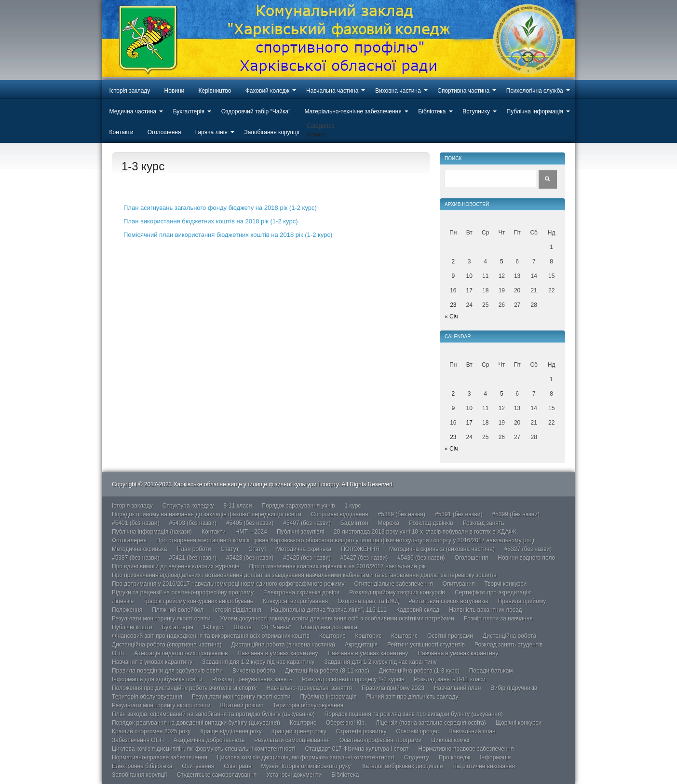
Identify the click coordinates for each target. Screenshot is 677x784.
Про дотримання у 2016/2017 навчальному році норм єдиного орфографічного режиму (228, 584)
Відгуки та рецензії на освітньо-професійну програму (183, 592)
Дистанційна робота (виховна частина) (283, 645)
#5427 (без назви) (364, 558)
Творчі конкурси (506, 584)
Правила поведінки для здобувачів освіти (167, 671)
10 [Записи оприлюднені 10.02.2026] (469, 276)
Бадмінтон (354, 523)
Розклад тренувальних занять (252, 679)
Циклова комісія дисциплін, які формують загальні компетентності (306, 757)
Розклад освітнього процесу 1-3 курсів (353, 679)
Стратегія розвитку (361, 731)
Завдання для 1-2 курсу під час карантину (258, 662)
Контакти (122, 132)
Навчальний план (458, 688)
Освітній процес (418, 731)
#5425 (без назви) (307, 558)
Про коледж (455, 757)
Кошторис (332, 636)
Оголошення (164, 132)
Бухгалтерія (189, 111)
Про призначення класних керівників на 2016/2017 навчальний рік (337, 566)
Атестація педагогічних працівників (181, 653)
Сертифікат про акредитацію (493, 592)
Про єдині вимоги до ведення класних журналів (176, 566)
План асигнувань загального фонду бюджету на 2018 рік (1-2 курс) (220, 208)
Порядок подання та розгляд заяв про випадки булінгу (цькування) (414, 714)
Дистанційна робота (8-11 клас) (327, 671)
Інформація (495, 757)
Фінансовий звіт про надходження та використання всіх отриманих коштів (211, 636)
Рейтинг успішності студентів (426, 645)
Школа (243, 627)
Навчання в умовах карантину (278, 653)
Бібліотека (432, 111)
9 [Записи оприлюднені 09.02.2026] (453, 276)
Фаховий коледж (268, 91)
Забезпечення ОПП (138, 740)
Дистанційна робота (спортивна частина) (167, 645)
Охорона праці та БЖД (368, 601)
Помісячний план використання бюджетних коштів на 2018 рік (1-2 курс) (228, 235)
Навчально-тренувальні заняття (309, 688)
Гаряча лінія (211, 132)
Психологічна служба (535, 91)
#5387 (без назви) (135, 558)
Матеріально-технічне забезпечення (353, 111)
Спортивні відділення (340, 514)
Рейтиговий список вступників (448, 601)
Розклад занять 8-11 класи (449, 679)
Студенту (417, 757)
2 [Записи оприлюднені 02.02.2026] (453, 261)
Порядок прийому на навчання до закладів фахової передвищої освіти (207, 514)
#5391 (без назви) (459, 514)
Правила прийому (522, 601)
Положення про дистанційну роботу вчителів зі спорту (184, 688)
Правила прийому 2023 (393, 688)
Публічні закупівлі (300, 532)
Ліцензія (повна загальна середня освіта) (431, 723)
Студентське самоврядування (217, 775)
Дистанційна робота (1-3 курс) (419, 671)
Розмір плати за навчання (498, 619)
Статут (230, 549)
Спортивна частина (463, 91)
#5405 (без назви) (250, 523)
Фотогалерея (129, 540)
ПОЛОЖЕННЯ (360, 549)
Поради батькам (491, 671)
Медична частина (133, 111)
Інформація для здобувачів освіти (157, 679)
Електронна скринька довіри (301, 592)
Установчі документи (294, 775)
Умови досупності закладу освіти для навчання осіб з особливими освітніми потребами (337, 619)
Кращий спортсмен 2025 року (151, 731)
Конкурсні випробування (295, 601)
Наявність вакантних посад (485, 610)
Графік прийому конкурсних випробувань (198, 601)
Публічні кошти (132, 627)
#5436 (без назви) (421, 558)
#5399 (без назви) (515, 514)
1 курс (353, 506)
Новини (175, 91)
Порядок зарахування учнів (298, 506)
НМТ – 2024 (251, 532)
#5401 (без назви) (135, 523)
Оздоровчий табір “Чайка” (256, 111)
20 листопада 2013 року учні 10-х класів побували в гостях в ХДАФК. (426, 532)
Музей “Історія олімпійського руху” (307, 766)
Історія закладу (130, 91)
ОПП (118, 653)
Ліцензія (123, 601)
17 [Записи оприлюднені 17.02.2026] (469, 290)
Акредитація (361, 645)
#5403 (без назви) (192, 523)
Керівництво (215, 91)
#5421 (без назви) (192, 558)
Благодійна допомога (329, 627)
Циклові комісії (451, 740)
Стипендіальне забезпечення (394, 584)
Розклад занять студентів (508, 645)
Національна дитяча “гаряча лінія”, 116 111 (329, 610)
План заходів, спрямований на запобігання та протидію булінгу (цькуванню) (213, 714)
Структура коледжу (188, 506)
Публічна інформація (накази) (152, 532)
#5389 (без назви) (402, 514)
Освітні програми (450, 636)
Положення (127, 610)
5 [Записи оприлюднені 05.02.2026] (502, 261)
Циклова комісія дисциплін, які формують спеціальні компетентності (203, 749)
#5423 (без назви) (250, 558)
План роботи (194, 549)
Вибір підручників (514, 688)
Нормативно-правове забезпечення (466, 749)
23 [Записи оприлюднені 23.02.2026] (453, 305)
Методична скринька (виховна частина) (442, 549)
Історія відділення (237, 610)
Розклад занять (484, 523)
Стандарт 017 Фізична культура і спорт (357, 749)
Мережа (389, 523)
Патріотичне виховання (484, 766)
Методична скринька (139, 549)
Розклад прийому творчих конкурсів (397, 592)
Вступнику (476, 111)
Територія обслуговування (147, 697)
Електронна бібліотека (142, 766)
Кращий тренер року (299, 731)
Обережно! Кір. (346, 723)
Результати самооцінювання (292, 740)
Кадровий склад (418, 610)
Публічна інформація (535, 111)
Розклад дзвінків (431, 523)
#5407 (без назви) (307, 523)
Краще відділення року (231, 731)
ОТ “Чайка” (276, 627)
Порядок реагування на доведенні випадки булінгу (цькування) (196, 723)
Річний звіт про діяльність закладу (413, 697)
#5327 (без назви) (528, 549)
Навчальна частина (332, 91)
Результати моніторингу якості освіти (161, 619)
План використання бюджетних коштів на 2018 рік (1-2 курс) (211, 221)
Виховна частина (398, 91)
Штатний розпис (242, 705)
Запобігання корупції (271, 132)
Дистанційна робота (509, 636)
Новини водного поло (526, 558)
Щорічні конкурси (519, 723)
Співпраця (237, 766)
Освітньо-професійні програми (380, 740)
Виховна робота (254, 671)
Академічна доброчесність (209, 740)
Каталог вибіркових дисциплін (403, 766)
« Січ (451, 316)
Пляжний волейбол (178, 610)
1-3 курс (214, 627)
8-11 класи (237, 506)
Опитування (459, 584)
